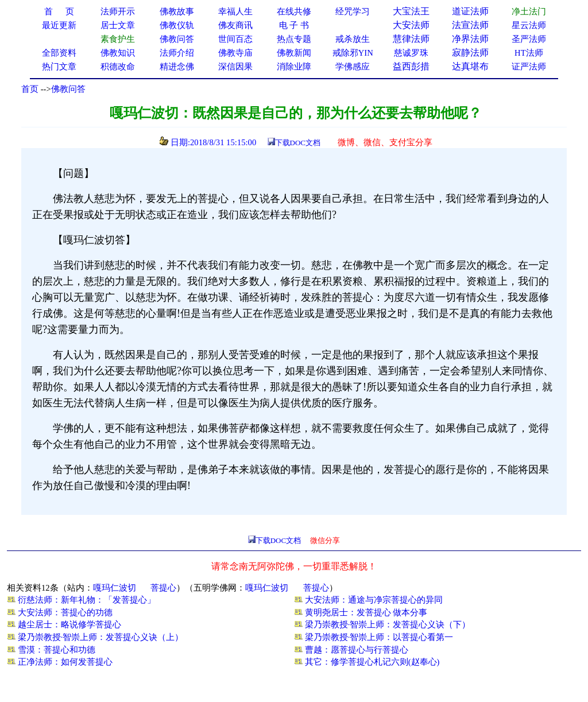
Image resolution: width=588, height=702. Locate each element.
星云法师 (529, 25)
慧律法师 (411, 39)
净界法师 (470, 39)
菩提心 (163, 588)
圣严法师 (529, 39)
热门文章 (59, 67)
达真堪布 (470, 66)
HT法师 (529, 53)
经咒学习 (353, 11)
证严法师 (529, 67)
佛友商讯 (235, 25)
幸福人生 (235, 11)
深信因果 (235, 67)
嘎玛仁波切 (115, 588)
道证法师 (470, 11)
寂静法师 (470, 53)
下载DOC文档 (298, 143)
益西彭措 (411, 66)
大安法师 (411, 25)
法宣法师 (470, 25)
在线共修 (294, 11)
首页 (30, 89)
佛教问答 (68, 89)
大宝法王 (411, 11)
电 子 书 (294, 25)
